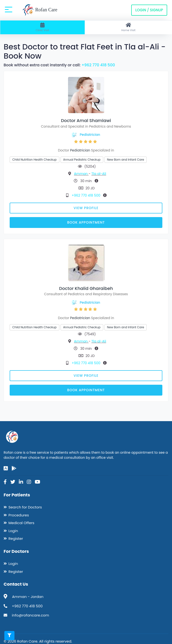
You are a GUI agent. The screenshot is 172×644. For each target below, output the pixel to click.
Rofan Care (40, 10)
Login (13, 531)
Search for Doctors (25, 507)
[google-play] (14, 468)
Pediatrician (90, 135)
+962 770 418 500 (98, 65)
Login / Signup (149, 10)
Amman (81, 174)
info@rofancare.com (30, 615)
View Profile (86, 208)
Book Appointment (86, 222)
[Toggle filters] (9, 636)
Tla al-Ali (99, 174)
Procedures (19, 515)
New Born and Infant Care (126, 160)
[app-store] (6, 468)
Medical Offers (21, 523)
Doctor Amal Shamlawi (86, 120)
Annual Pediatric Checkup (82, 160)
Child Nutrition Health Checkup (34, 160)
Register (16, 538)
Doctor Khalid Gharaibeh (86, 288)
